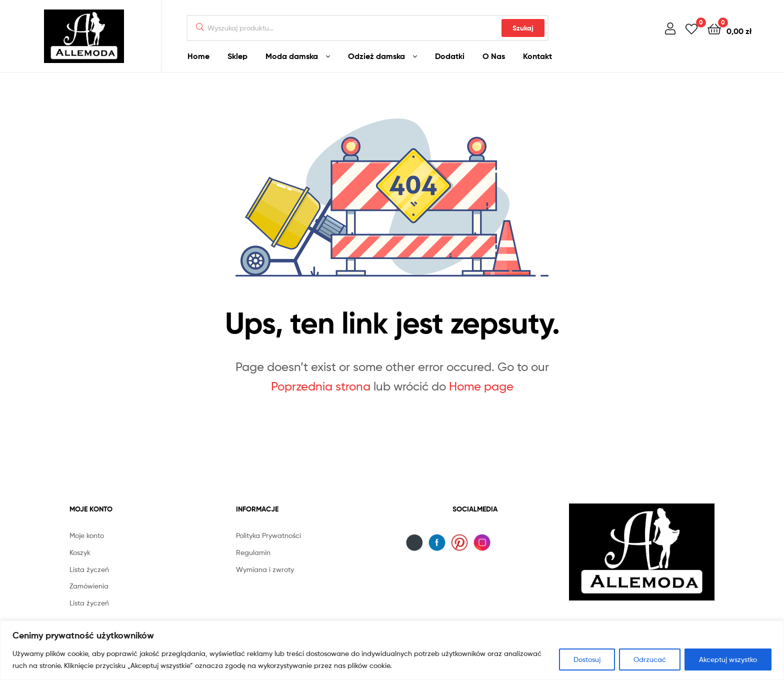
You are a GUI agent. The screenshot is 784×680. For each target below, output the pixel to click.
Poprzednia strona (321, 386)
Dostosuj (587, 659)
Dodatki (450, 56)
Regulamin (253, 552)
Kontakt (537, 56)
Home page (481, 386)
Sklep (237, 56)
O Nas (494, 56)
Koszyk (80, 552)
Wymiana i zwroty (265, 569)
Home (198, 56)
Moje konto (87, 535)
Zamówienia (89, 586)
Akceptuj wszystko (728, 659)
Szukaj (523, 28)
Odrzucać (650, 659)
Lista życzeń (89, 569)
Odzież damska (376, 56)
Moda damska (292, 56)
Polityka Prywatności (268, 535)
